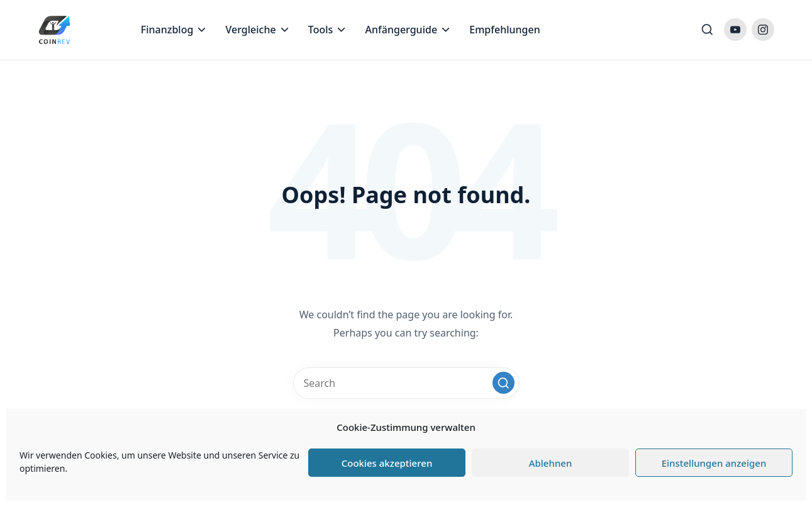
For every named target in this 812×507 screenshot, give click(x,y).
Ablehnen (551, 463)
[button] (503, 383)
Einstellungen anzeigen (714, 463)
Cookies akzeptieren (387, 463)
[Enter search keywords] (406, 383)
